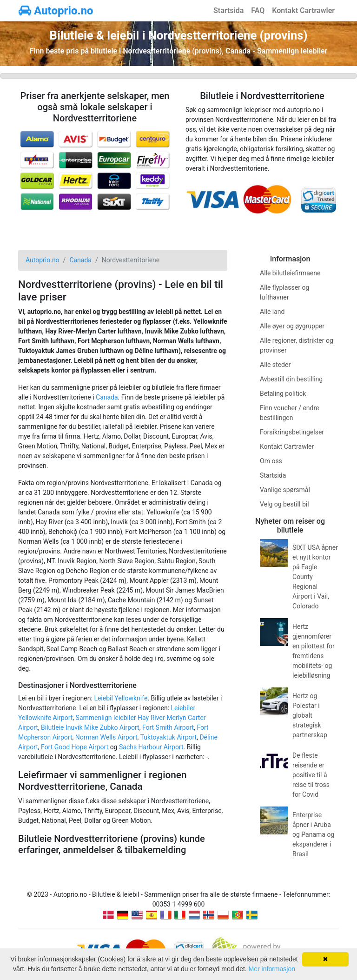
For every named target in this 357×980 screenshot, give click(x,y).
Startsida (228, 10)
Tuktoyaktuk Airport (168, 737)
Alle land (272, 312)
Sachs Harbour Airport (151, 747)
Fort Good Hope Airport (75, 747)
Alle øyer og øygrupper (292, 326)
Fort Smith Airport (168, 727)
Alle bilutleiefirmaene (290, 273)
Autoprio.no (56, 11)
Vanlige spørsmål (285, 490)
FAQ (258, 10)
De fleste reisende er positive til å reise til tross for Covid (311, 775)
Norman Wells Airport (106, 737)
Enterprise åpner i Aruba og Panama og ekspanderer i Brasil (313, 834)
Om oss (271, 461)
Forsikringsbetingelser (292, 432)
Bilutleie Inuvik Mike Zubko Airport (90, 727)
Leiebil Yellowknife (121, 698)
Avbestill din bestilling (291, 379)
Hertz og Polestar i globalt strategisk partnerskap (310, 715)
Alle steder (275, 365)
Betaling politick (283, 393)
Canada (107, 397)
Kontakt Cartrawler (303, 10)
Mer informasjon (272, 969)
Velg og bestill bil (284, 504)
